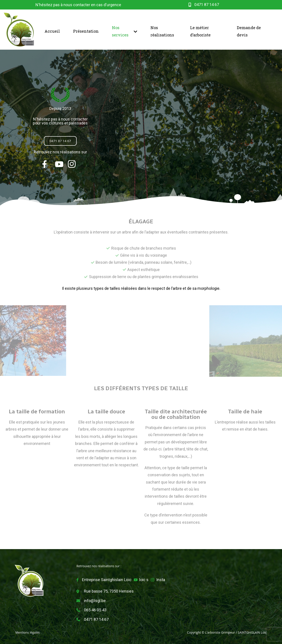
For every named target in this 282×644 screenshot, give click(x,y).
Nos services (125, 31)
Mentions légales (28, 632)
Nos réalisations (162, 31)
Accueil (52, 31)
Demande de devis (249, 31)
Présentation (86, 31)
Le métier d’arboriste (200, 31)
